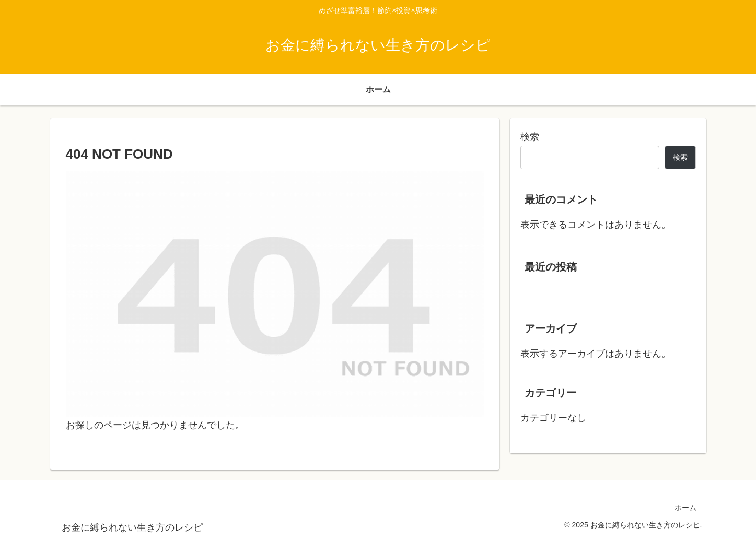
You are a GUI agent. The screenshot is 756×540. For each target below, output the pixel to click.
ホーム (685, 508)
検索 (530, 137)
